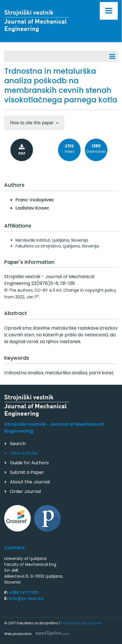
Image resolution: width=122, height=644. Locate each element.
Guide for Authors (29, 463)
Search (18, 444)
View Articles (24, 453)
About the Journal (30, 482)
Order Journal (25, 491)
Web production (37, 634)
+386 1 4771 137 (24, 593)
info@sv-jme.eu (26, 598)
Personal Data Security (81, 623)
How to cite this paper (32, 123)
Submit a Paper (27, 472)
